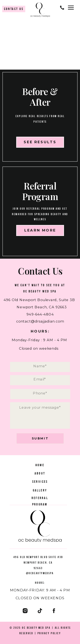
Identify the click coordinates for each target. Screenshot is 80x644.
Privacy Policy (49, 633)
